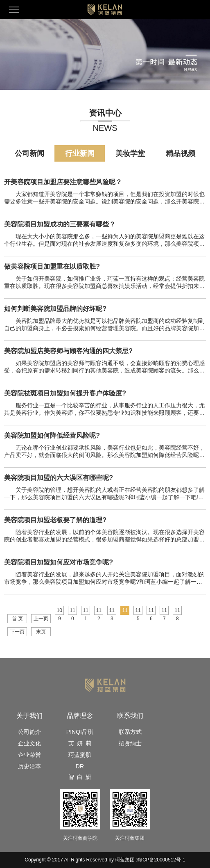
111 (86, 611)
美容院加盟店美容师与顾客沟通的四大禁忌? (68, 351)
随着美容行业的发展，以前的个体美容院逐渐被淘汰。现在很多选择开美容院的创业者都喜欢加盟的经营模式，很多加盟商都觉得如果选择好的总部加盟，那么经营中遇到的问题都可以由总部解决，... (104, 539)
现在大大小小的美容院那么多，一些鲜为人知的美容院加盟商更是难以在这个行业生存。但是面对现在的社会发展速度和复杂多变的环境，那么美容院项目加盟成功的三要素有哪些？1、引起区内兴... (104, 244)
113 (112, 611)
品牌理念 (80, 716)
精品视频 (181, 153)
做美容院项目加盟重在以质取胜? (52, 266)
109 (60, 611)
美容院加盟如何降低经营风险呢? (52, 435)
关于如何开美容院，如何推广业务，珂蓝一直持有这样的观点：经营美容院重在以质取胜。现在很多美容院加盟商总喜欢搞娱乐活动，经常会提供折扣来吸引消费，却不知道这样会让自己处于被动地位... (104, 286)
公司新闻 (29, 153)
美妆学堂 (130, 153)
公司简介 (29, 732)
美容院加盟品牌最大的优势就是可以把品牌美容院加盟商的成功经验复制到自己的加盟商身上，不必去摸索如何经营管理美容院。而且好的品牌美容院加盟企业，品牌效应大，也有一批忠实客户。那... (104, 328)
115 (138, 611)
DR (80, 766)
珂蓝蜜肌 (80, 755)
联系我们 (130, 716)
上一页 (41, 619)
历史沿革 (29, 766)
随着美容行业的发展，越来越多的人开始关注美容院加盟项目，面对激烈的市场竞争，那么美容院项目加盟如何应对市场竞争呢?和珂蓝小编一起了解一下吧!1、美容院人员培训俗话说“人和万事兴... (104, 582)
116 (151, 611)
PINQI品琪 (80, 732)
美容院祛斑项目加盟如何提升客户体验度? (65, 393)
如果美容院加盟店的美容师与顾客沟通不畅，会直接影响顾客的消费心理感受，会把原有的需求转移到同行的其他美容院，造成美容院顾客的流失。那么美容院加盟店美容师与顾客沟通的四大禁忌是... (104, 370)
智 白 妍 (80, 777)
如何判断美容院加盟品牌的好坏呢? (55, 309)
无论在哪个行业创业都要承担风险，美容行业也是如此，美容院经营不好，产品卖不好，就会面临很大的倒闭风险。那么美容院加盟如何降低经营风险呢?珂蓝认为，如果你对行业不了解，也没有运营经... (104, 455)
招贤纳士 (130, 743)
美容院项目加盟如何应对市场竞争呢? (59, 562)
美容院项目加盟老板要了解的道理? (55, 520)
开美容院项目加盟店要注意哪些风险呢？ (63, 182)
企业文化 (29, 743)
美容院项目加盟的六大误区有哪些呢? (59, 478)
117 (164, 611)
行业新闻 (80, 153)
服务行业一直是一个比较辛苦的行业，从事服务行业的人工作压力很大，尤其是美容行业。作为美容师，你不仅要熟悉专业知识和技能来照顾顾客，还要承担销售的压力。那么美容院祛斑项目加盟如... (104, 413)
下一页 (17, 632)
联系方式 (130, 732)
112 (99, 611)
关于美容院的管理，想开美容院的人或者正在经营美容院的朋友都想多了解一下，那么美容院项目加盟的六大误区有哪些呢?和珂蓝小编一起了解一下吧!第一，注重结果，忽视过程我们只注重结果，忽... (104, 497)
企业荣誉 (29, 755)
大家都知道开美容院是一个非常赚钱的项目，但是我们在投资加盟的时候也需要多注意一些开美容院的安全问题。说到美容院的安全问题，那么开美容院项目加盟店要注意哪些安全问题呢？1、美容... (104, 201)
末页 (41, 632)
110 (73, 611)
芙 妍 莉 (80, 743)
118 (177, 611)
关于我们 (29, 716)
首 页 (17, 619)
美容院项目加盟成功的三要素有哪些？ (60, 224)
